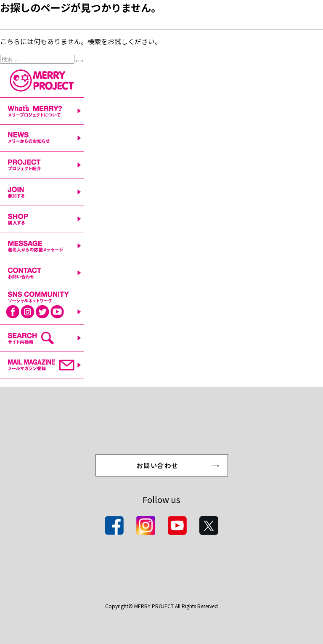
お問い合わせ (158, 465)
